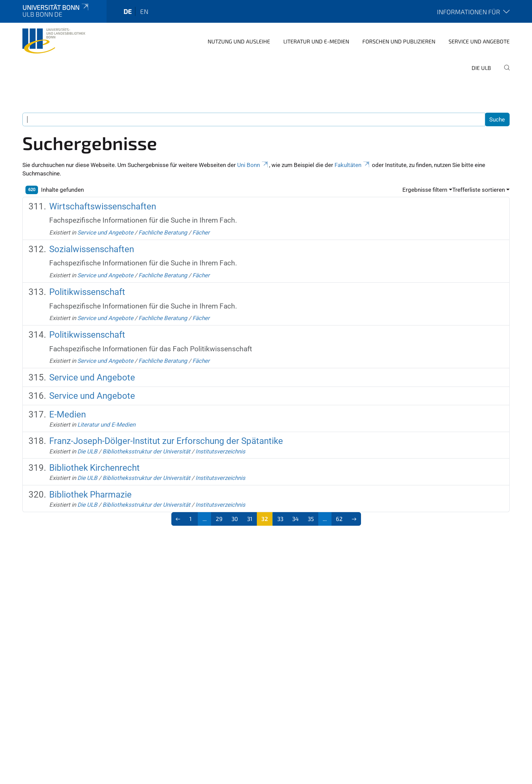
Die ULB (481, 68)
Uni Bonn (253, 165)
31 (250, 519)
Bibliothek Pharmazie (90, 494)
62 (339, 519)
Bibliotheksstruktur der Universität (146, 451)
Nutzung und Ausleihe (239, 41)
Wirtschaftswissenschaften (103, 206)
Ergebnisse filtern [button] (425, 190)
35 (311, 519)
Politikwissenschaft (87, 292)
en (144, 11)
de (128, 11)
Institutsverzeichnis (220, 451)
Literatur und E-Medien (316, 41)
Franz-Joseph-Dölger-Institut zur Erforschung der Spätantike (166, 441)
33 (280, 519)
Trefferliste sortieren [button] (479, 190)
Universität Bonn (56, 7)
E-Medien (68, 414)
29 (219, 519)
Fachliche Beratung (163, 232)
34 (295, 519)
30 (235, 519)
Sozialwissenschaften (92, 249)
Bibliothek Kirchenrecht (94, 468)
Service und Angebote (479, 41)
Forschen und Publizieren (399, 41)
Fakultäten (353, 165)
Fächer (201, 232)
